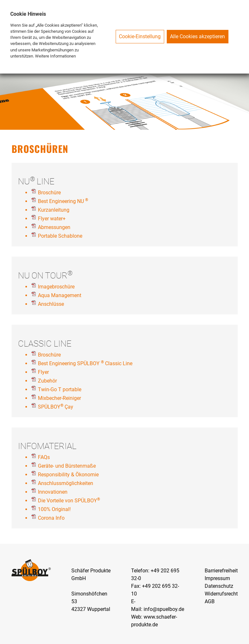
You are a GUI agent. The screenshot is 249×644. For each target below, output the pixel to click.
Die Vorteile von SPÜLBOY (69, 501)
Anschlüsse (51, 304)
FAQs (44, 457)
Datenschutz (219, 586)
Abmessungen (54, 227)
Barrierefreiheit (221, 571)
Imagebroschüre (56, 287)
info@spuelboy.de (164, 609)
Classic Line (119, 363)
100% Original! (54, 509)
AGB (210, 601)
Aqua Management (60, 295)
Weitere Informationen (55, 56)
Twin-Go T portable (60, 389)
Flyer (43, 372)
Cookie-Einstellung (140, 36)
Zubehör (47, 381)
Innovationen (53, 492)
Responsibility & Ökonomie (68, 475)
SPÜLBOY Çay (56, 407)
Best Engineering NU (61, 201)
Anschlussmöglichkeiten (66, 483)
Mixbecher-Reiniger (59, 398)
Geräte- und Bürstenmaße (67, 466)
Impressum (217, 578)
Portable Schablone (60, 236)
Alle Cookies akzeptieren (197, 36)
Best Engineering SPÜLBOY (69, 363)
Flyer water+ (52, 219)
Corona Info (51, 518)
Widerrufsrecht (221, 594)
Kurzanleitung (54, 210)
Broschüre (49, 193)
